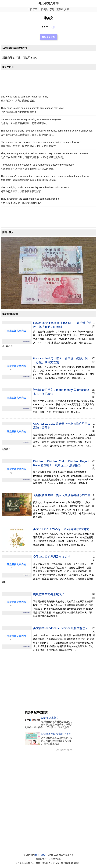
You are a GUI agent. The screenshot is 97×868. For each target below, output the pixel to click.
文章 (67, 9)
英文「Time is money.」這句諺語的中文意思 (61, 529)
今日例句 (43, 9)
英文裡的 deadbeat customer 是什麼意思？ (61, 628)
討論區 (59, 9)
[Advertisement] (48, 81)
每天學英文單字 (49, 4)
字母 (52, 9)
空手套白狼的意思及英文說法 (52, 557)
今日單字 (32, 9)
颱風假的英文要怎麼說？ (49, 594)
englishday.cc (41, 855)
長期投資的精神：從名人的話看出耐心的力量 (62, 495)
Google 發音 (48, 37)
